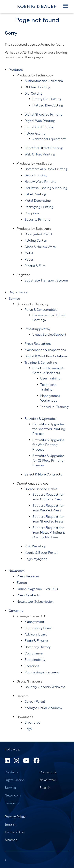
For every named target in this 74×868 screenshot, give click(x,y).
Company (12, 803)
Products (12, 772)
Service (10, 788)
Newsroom (13, 796)
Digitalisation (15, 780)
